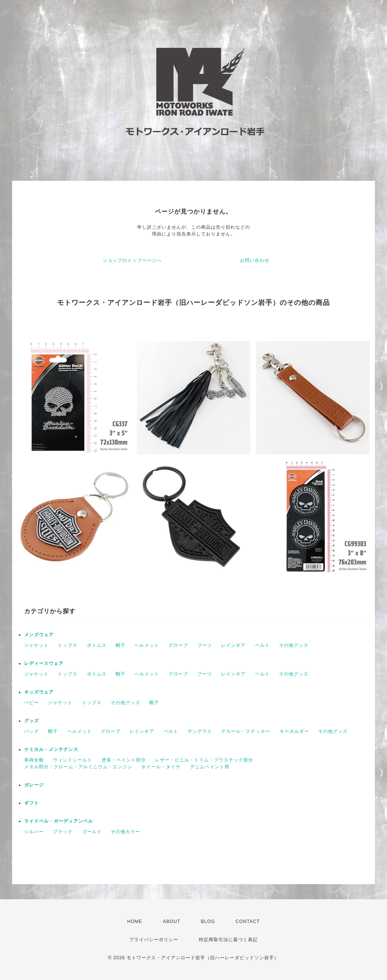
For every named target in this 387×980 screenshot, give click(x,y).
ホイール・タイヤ (161, 767)
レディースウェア (44, 663)
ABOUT (172, 922)
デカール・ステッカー (246, 731)
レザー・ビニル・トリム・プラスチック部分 (204, 760)
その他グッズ (294, 645)
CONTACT (248, 922)
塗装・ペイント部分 (124, 760)
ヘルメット (147, 645)
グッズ (32, 721)
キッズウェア (39, 692)
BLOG (208, 922)
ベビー (32, 703)
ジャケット (36, 645)
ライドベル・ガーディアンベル (59, 821)
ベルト (262, 645)
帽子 (121, 645)
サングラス (200, 731)
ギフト (32, 803)
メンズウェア (39, 635)
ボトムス (97, 645)
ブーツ (205, 645)
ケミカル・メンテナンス (51, 749)
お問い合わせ (255, 260)
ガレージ (34, 785)
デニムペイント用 (210, 767)
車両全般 (34, 760)
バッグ (32, 731)
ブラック (63, 832)
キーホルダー (294, 731)
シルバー (34, 832)
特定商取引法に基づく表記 (228, 940)
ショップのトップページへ (132, 260)
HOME (135, 922)
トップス (68, 645)
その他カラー (125, 832)
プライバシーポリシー (154, 940)
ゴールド (92, 832)
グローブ (178, 645)
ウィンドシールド (73, 760)
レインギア (233, 645)
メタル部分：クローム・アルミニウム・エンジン (78, 767)
